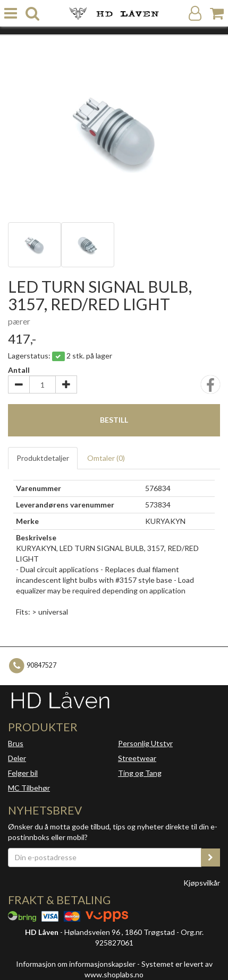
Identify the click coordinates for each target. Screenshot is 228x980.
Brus (16, 743)
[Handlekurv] (217, 14)
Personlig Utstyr (145, 743)
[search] (32, 14)
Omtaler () (106, 458)
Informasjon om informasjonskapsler (76, 964)
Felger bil (23, 773)
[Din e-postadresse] (105, 857)
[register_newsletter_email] (210, 857)
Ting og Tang (140, 773)
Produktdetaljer (43, 458)
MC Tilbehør (29, 788)
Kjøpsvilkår (202, 883)
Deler (17, 758)
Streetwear (137, 758)
